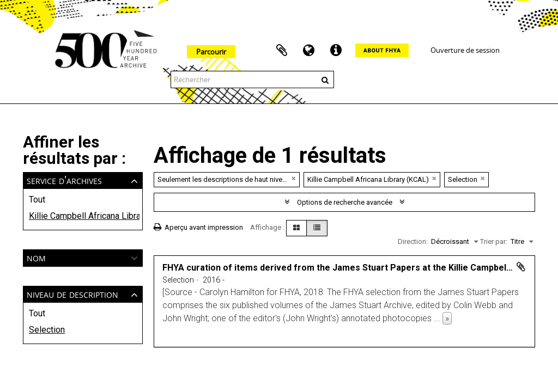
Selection (47, 330)
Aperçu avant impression (198, 227)
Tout (37, 200)
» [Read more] (447, 318)
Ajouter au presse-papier (521, 267)
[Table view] (317, 228)
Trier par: (494, 241)
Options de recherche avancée (345, 202)
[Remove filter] (294, 178)
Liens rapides (336, 51)
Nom (36, 257)
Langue (309, 51)
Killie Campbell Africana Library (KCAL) (83, 216)
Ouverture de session (465, 50)
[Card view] (296, 228)
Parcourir (211, 52)
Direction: (413, 241)
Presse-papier (282, 51)
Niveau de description (72, 294)
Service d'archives (64, 180)
